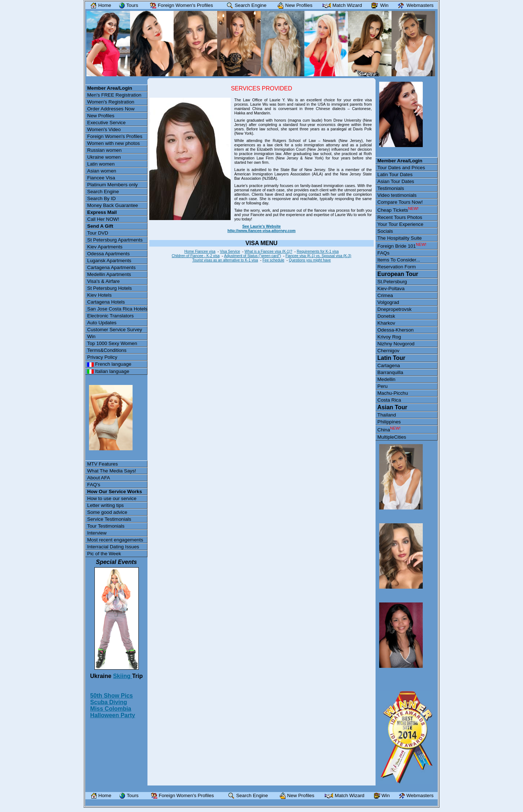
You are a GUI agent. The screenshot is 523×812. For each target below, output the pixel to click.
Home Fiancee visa (200, 251)
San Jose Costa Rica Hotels (117, 309)
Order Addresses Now (111, 109)
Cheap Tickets (398, 210)
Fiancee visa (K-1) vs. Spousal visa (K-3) (318, 256)
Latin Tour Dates (395, 174)
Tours (127, 5)
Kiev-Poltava (391, 289)
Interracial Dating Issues (113, 547)
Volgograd (388, 302)
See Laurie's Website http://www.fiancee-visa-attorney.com (261, 228)
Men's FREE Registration (114, 95)
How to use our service (112, 498)
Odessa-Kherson (396, 330)
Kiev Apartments (105, 247)
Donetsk (386, 316)
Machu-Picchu (393, 393)
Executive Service (106, 123)
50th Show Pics (111, 696)
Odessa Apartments (108, 254)
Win (91, 336)
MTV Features (102, 464)
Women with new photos (113, 143)
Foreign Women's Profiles (115, 136)
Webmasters (414, 5)
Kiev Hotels (99, 295)
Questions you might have (310, 260)
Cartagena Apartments (111, 267)
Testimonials (391, 188)
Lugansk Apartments (109, 261)
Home (100, 5)
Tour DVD (98, 233)
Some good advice (107, 512)
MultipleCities (392, 437)
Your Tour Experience (400, 224)
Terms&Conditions (107, 350)
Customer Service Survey (115, 330)
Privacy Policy (102, 357)
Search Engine (103, 192)
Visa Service (230, 251)
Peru (382, 386)
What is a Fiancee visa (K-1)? (268, 251)
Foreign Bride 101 (402, 245)
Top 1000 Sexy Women (112, 343)
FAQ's (94, 485)
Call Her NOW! (103, 219)
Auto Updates (102, 323)
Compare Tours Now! (400, 202)
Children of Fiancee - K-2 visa (196, 256)
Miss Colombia (111, 709)
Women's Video (104, 129)
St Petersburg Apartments (115, 240)
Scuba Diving (108, 702)
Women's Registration (111, 102)
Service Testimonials (109, 519)
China (389, 429)
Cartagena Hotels (106, 302)
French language (109, 364)
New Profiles (101, 116)
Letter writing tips (106, 505)
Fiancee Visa (101, 178)
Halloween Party (113, 715)
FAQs (383, 253)
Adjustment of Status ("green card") (253, 256)
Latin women (101, 164)
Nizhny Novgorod (396, 344)
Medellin (386, 379)
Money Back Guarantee (113, 205)
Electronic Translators (110, 316)
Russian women (104, 150)
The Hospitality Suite (400, 238)
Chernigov (388, 351)
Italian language (108, 371)
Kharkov (386, 323)
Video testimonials (397, 195)
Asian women (102, 171)
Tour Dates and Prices (401, 168)
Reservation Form (397, 267)
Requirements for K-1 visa (318, 251)
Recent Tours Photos (400, 217)
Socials (385, 231)
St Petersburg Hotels (110, 288)
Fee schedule (273, 260)
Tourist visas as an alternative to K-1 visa (225, 260)
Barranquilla (390, 372)
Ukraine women (104, 157)
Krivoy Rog (389, 337)
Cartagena (389, 366)
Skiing (122, 676)
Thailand (387, 415)
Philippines (389, 422)
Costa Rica (389, 400)
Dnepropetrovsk (394, 309)
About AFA (99, 478)
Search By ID (102, 198)
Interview (97, 533)
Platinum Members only (112, 185)
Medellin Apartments (109, 274)
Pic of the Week (104, 554)
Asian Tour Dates (396, 181)
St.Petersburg (392, 282)
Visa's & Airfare (104, 281)
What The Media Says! (112, 471)
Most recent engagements (115, 540)
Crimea (385, 295)
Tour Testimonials (106, 526)
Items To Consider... (399, 260)
